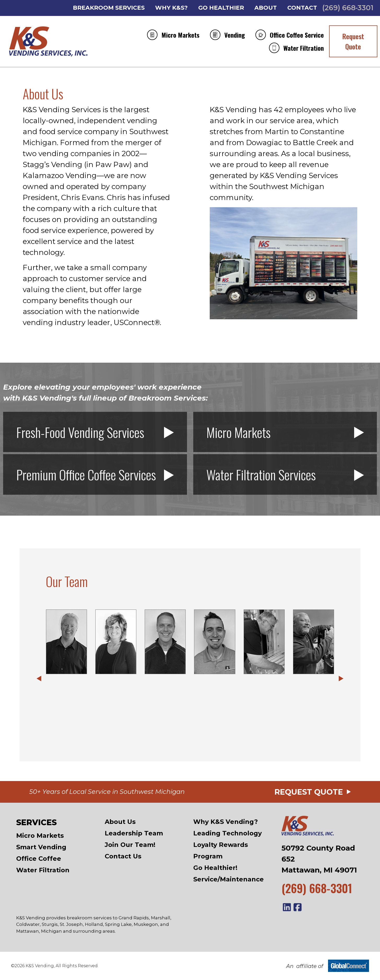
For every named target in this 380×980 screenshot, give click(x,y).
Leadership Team (134, 833)
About (266, 8)
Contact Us (123, 856)
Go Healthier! (215, 868)
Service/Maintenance (229, 879)
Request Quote (353, 41)
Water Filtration (296, 48)
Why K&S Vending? (226, 822)
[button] (39, 679)
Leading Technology (227, 833)
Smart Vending (41, 847)
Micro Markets (173, 35)
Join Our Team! (130, 845)
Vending (227, 35)
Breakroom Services (109, 8)
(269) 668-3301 (348, 8)
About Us (120, 822)
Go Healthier (221, 8)
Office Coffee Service (290, 35)
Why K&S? (171, 8)
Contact (302, 8)
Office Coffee (39, 859)
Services (36, 822)
